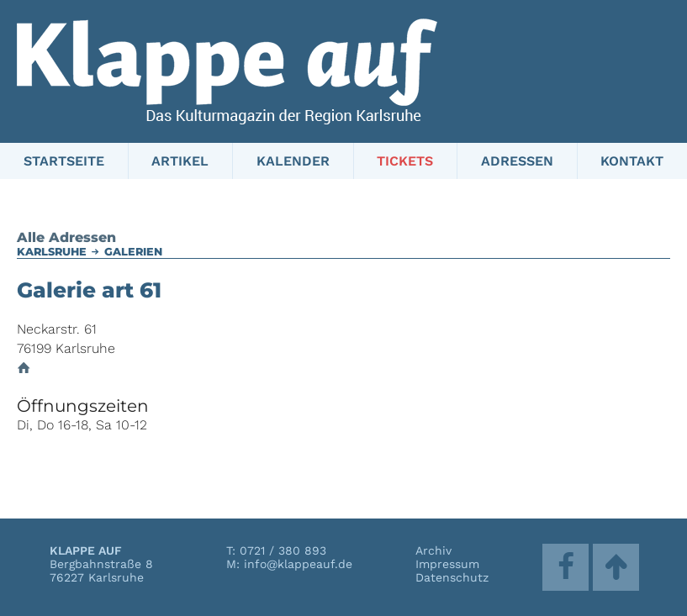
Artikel (180, 161)
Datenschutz (452, 577)
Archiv (433, 550)
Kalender (293, 161)
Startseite (64, 161)
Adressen (517, 161)
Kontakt (632, 161)
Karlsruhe (52, 252)
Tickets (405, 161)
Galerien (133, 252)
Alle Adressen (66, 237)
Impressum (447, 564)
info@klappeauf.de (298, 564)
